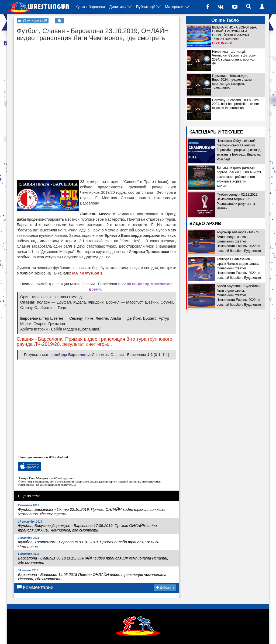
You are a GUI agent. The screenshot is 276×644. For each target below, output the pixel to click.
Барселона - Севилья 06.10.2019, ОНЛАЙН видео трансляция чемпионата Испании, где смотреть (93, 559)
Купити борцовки (90, 7)
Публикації (145, 7)
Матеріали (174, 7)
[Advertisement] (57, 78)
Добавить (165, 587)
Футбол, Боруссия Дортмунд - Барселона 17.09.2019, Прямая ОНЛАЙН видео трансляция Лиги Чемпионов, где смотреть (87, 526)
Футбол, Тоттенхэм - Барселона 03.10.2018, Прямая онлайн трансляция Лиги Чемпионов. (89, 543)
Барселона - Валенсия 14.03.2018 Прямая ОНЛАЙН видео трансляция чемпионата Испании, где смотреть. (92, 575)
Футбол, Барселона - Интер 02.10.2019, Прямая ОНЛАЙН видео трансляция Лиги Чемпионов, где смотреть (92, 510)
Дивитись (117, 7)
